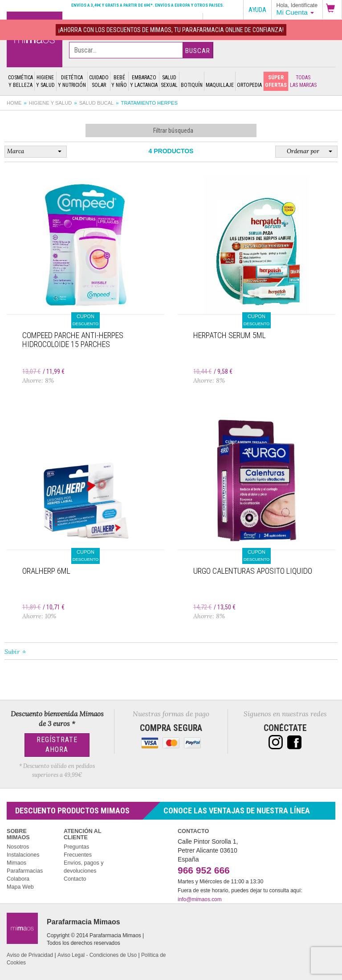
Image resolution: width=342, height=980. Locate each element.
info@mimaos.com (200, 899)
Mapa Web (20, 887)
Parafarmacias (25, 871)
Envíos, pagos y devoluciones (84, 867)
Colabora (18, 879)
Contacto (75, 879)
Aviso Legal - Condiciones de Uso (97, 955)
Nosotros (18, 847)
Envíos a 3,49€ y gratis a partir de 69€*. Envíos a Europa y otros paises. (148, 5)
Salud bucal (97, 103)
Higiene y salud (51, 103)
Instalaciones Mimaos (23, 859)
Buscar (198, 51)
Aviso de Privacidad (30, 955)
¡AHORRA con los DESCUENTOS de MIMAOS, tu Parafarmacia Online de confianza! (171, 30)
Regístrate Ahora (57, 745)
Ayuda (257, 10)
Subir (12, 652)
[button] (332, 9)
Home (14, 103)
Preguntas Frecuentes (78, 851)
